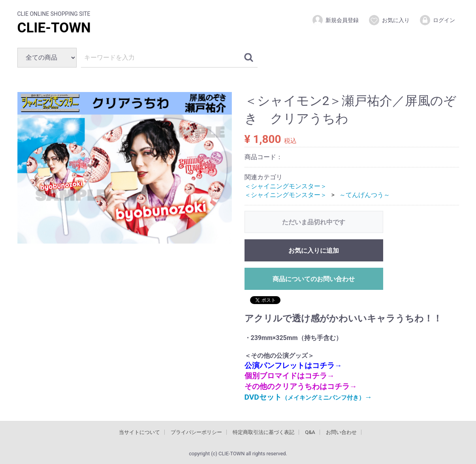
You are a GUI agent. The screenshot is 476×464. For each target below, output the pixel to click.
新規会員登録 (335, 20)
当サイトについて (139, 432)
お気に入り (389, 20)
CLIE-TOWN (54, 28)
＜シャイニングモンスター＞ (286, 186)
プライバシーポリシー (196, 432)
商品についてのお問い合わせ (314, 279)
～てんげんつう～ (365, 195)
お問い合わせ (341, 432)
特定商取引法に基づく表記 (263, 432)
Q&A (310, 432)
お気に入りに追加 (314, 251)
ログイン (437, 20)
